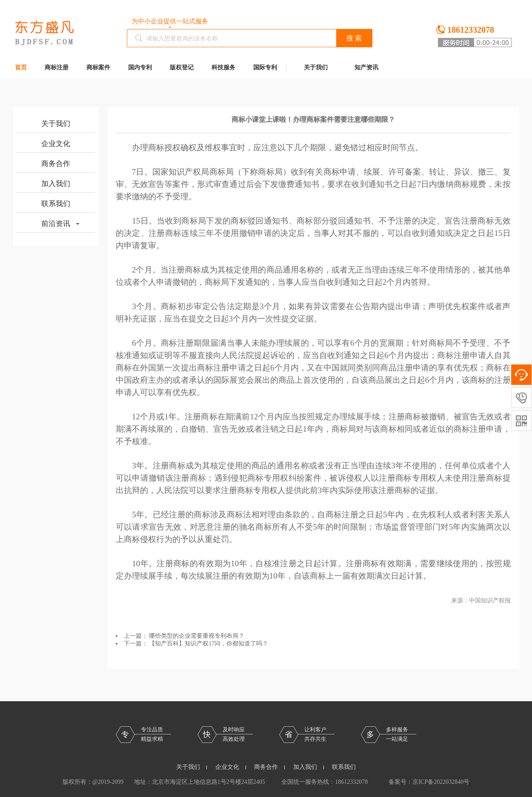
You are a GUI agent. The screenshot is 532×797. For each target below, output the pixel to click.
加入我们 (56, 184)
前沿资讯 (60, 224)
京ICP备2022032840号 (441, 782)
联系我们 (56, 204)
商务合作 (56, 164)
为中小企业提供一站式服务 (170, 22)
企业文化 (56, 144)
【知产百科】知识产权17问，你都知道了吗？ (209, 644)
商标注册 (57, 67)
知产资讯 (366, 67)
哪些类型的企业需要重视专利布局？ (197, 636)
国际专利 (265, 67)
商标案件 (98, 67)
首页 (21, 67)
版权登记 (182, 67)
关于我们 (316, 67)
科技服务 (223, 67)
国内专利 (140, 67)
